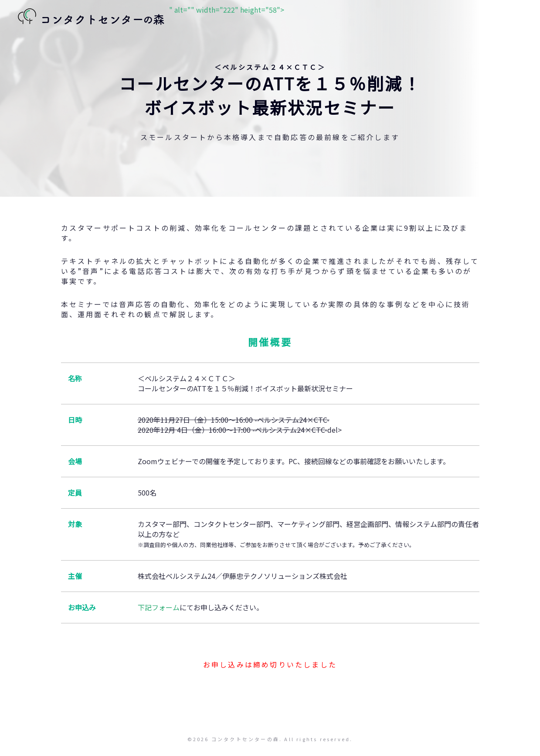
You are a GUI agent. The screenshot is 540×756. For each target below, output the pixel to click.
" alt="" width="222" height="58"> (149, 17)
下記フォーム (159, 607)
